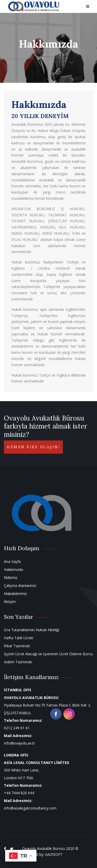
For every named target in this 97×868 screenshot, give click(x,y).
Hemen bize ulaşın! (33, 447)
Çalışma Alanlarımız (20, 586)
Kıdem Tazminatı (18, 662)
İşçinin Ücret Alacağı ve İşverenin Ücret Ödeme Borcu (48, 654)
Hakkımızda (13, 569)
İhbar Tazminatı (17, 646)
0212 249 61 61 (17, 728)
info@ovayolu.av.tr (19, 743)
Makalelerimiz (15, 594)
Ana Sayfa (12, 561)
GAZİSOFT (54, 854)
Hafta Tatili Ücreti (18, 638)
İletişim (10, 602)
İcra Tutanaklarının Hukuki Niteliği (32, 630)
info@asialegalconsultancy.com (30, 808)
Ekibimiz (11, 578)
